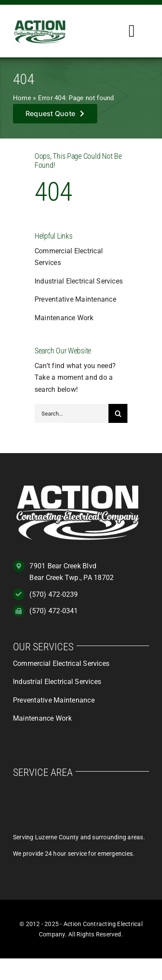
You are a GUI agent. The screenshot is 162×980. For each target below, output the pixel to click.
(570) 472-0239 (54, 594)
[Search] (118, 413)
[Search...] (71, 413)
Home (22, 98)
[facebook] (81, 741)
